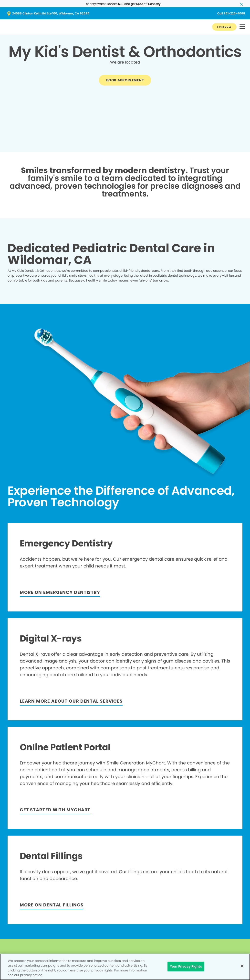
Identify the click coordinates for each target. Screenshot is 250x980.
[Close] (242, 966)
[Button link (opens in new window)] (125, 13)
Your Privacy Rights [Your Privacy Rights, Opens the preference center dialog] (186, 966)
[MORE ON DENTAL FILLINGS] (52, 905)
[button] (242, 27)
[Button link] (224, 27)
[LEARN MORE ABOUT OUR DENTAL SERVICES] (71, 702)
